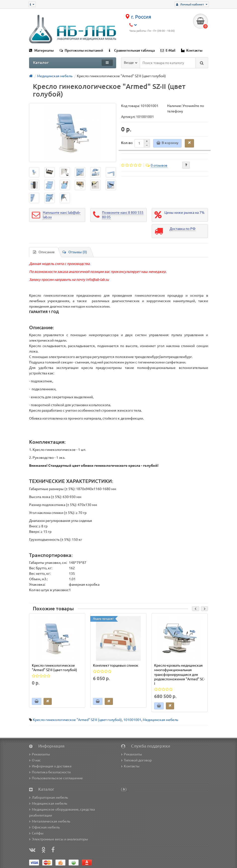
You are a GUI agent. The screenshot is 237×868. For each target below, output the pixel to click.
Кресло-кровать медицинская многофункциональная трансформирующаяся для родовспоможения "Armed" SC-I (180, 674)
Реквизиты (40, 754)
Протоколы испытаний (81, 50)
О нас (35, 760)
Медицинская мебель (160, 720)
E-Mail (168, 50)
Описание (44, 252)
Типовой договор (136, 760)
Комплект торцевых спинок (116, 665)
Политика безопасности (50, 772)
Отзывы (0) (75, 252)
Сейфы (36, 833)
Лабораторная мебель (48, 797)
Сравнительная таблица (132, 50)
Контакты (192, 50)
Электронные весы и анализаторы (59, 839)
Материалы (41, 50)
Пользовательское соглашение (56, 778)
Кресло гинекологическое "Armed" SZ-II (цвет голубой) (77, 720)
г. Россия (138, 17)
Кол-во (127, 143)
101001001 (132, 720)
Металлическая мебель (50, 821)
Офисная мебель (44, 827)
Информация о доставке (50, 766)
